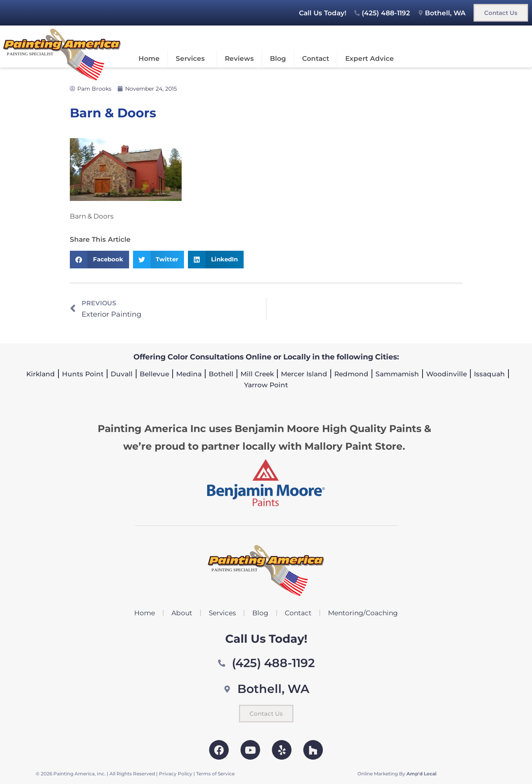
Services (192, 58)
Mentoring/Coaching (363, 613)
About (182, 613)
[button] (99, 260)
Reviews (239, 58)
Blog (278, 58)
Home (149, 58)
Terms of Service (215, 774)
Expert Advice (370, 58)
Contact (316, 58)
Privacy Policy (176, 774)
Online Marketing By (397, 774)
